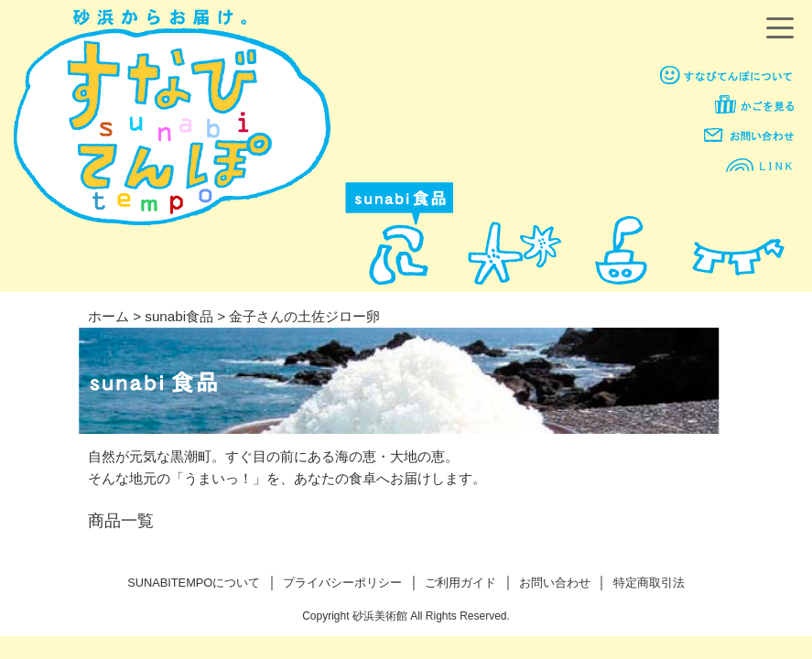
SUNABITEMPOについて (194, 583)
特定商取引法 (649, 583)
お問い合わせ (555, 583)
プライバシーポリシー (342, 583)
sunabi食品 (179, 316)
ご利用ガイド (460, 583)
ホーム (108, 316)
